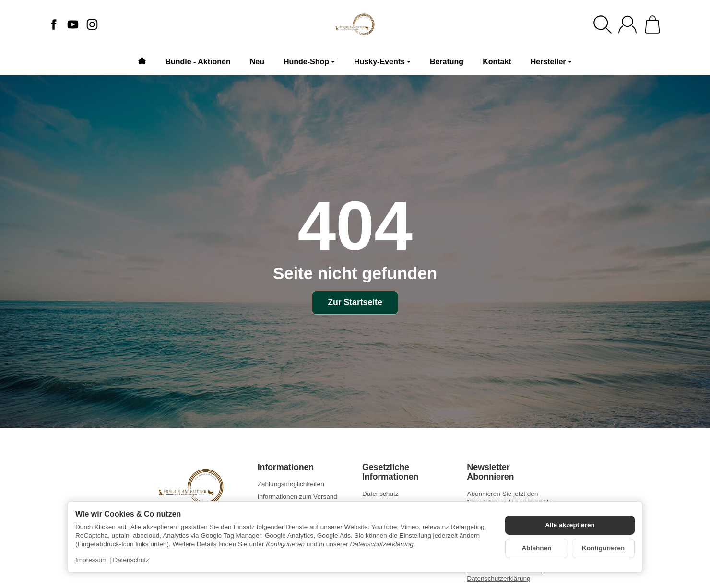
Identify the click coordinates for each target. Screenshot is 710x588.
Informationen (286, 467)
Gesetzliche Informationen (390, 472)
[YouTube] (73, 24)
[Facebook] (54, 24)
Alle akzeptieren (570, 525)
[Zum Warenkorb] (652, 24)
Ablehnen (537, 548)
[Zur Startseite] (355, 24)
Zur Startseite (355, 302)
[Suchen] (603, 24)
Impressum (91, 560)
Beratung (447, 62)
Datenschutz (131, 560)
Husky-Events (382, 62)
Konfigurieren (603, 548)
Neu (257, 62)
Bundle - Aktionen (198, 62)
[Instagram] (92, 24)
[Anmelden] (627, 24)
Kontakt (497, 62)
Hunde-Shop (309, 62)
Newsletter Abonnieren (490, 472)
